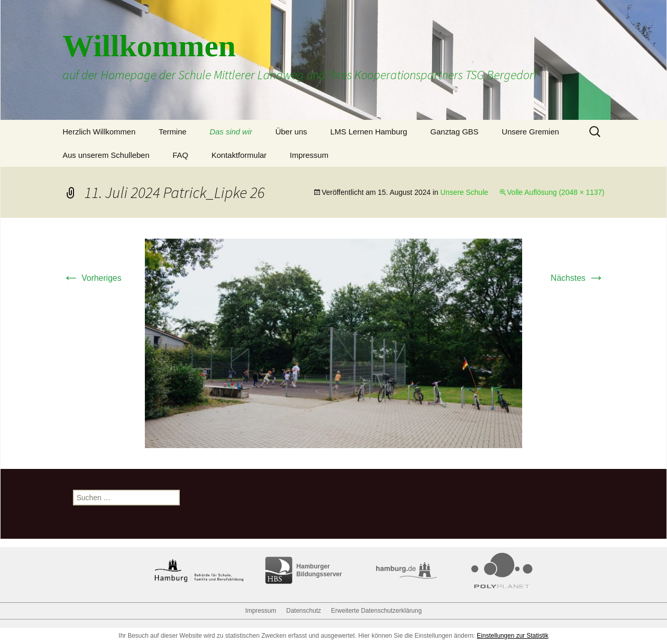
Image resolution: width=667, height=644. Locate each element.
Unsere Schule (464, 192)
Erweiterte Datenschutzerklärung (376, 611)
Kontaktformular (239, 155)
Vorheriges (92, 278)
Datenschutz (304, 611)
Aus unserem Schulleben (106, 155)
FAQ (180, 155)
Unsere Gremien (530, 132)
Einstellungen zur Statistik (512, 636)
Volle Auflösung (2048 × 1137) (556, 192)
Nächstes (578, 278)
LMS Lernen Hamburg (369, 132)
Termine (172, 132)
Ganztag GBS (455, 132)
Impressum (309, 155)
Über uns (291, 132)
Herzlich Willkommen (99, 132)
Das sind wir (231, 132)
